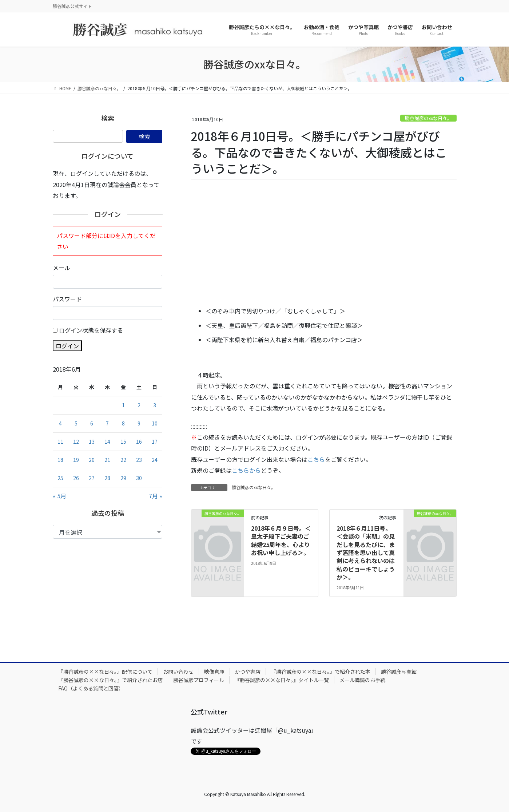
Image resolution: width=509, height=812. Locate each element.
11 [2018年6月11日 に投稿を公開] (60, 441)
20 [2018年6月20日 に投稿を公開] (92, 460)
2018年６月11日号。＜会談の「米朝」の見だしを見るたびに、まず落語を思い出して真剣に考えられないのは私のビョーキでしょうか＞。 (366, 552)
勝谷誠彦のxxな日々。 (428, 118)
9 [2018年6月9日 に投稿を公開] (139, 423)
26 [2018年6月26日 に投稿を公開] (76, 478)
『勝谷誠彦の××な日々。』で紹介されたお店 (110, 680)
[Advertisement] (324, 243)
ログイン (67, 346)
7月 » (156, 496)
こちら (316, 459)
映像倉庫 (214, 672)
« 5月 (59, 496)
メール (61, 268)
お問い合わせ (178, 672)
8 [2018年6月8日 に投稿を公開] (123, 423)
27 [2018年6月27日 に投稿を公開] (92, 478)
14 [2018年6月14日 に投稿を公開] (107, 441)
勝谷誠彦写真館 (399, 672)
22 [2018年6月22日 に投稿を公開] (123, 460)
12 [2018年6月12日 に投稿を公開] (76, 441)
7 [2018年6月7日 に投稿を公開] (107, 423)
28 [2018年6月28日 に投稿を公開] (107, 478)
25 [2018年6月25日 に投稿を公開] (60, 478)
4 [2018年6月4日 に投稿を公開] (60, 423)
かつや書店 (248, 672)
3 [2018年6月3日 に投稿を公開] (155, 405)
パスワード (67, 299)
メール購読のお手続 (362, 680)
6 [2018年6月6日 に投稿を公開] (92, 423)
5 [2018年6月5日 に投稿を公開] (76, 423)
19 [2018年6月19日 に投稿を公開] (76, 460)
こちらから (246, 470)
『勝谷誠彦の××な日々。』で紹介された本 (321, 672)
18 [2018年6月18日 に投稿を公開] (60, 460)
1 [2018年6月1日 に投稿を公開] (123, 405)
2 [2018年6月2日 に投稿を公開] (139, 405)
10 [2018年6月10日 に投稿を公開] (155, 423)
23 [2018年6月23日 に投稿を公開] (139, 460)
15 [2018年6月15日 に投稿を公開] (123, 441)
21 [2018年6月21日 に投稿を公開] (107, 460)
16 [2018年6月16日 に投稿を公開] (139, 441)
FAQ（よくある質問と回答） (91, 688)
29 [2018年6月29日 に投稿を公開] (123, 478)
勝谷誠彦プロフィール (199, 680)
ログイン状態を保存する (91, 330)
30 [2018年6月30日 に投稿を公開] (139, 478)
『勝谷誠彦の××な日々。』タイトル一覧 (282, 680)
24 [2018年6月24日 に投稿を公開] (155, 460)
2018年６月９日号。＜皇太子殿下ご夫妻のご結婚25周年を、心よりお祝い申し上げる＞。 (281, 540)
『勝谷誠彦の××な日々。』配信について (105, 672)
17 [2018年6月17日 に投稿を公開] (155, 441)
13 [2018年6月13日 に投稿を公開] (92, 441)
